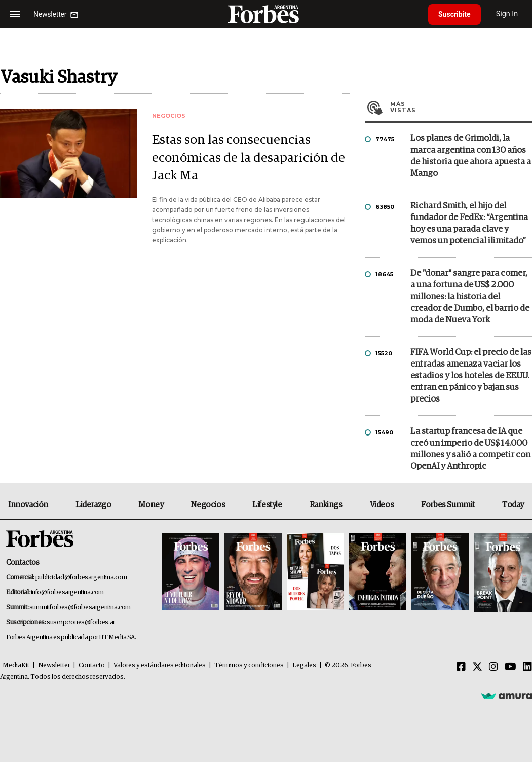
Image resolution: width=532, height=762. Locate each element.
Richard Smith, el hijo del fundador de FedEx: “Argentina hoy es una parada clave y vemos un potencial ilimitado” (469, 224)
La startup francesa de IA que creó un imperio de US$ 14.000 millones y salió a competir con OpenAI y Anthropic (470, 449)
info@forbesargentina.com (67, 592)
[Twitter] (477, 667)
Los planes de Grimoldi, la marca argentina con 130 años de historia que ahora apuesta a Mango (471, 156)
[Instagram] (493, 667)
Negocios (208, 505)
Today (513, 505)
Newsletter (54, 665)
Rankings (326, 505)
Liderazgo (93, 505)
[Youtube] (510, 667)
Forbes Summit (448, 505)
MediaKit (16, 665)
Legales (304, 665)
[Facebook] (461, 667)
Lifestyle (267, 505)
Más (461, 107)
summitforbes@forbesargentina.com (80, 608)
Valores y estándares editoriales (160, 665)
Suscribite (454, 14)
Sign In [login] (507, 14)
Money (151, 505)
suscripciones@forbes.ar (81, 622)
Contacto (92, 665)
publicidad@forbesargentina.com (81, 578)
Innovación (28, 505)
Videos (382, 505)
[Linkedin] (527, 667)
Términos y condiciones (249, 665)
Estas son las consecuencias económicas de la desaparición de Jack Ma (249, 158)
